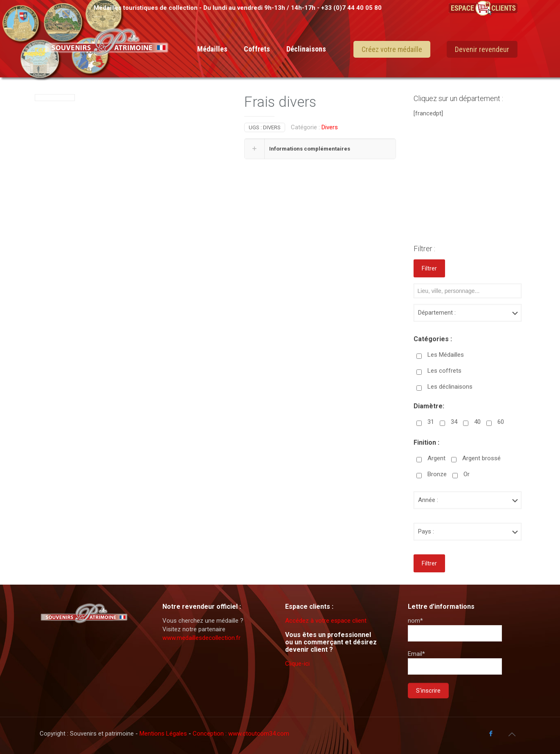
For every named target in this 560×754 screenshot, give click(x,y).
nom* (455, 629)
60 (501, 422)
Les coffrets (444, 371)
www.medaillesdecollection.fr (201, 638)
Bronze (437, 474)
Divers (330, 127)
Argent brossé (481, 458)
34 (454, 422)
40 (477, 422)
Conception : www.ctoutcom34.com (241, 734)
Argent (436, 458)
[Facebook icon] (491, 734)
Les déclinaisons (450, 387)
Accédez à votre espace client (326, 621)
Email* (455, 662)
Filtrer (429, 268)
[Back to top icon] (512, 734)
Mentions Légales (164, 734)
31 (431, 422)
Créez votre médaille (392, 49)
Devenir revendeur (482, 49)
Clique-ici (297, 664)
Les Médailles (446, 355)
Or (467, 474)
